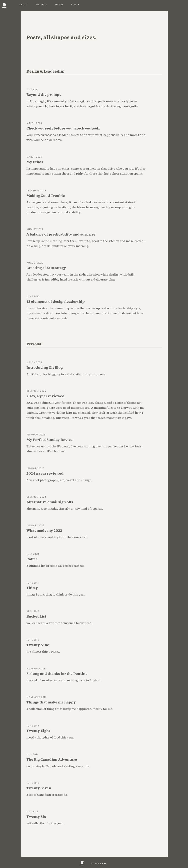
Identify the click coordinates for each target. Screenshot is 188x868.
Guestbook (99, 863)
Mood (59, 4)
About (24, 4)
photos (42, 4)
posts (75, 4)
